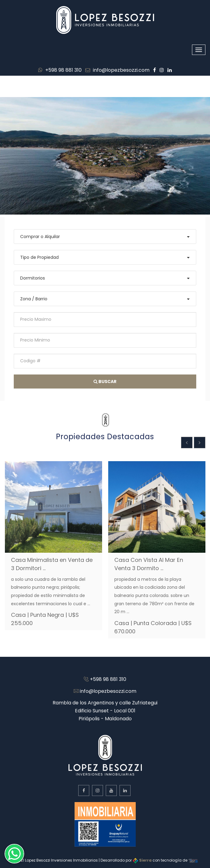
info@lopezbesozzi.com (117, 70)
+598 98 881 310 (60, 70)
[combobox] (105, 237)
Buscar (105, 382)
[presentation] (187, 443)
